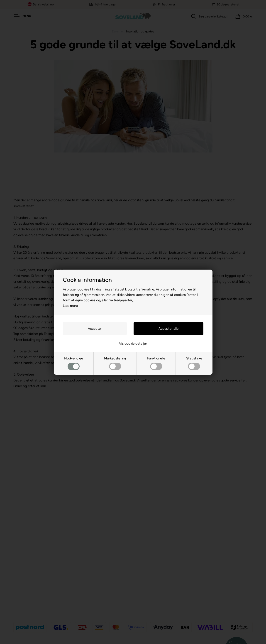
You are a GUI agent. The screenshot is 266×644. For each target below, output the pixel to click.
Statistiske (194, 363)
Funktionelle (156, 363)
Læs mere (70, 306)
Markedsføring (115, 363)
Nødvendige (74, 363)
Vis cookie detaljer (133, 344)
